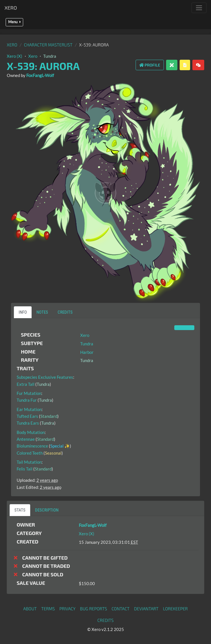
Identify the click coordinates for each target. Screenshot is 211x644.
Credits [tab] (65, 312)
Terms (48, 609)
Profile (150, 65)
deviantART (146, 609)
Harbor (87, 352)
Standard (49, 416)
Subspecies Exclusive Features (45, 377)
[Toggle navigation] (199, 8)
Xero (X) (15, 56)
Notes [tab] (42, 312)
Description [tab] (47, 510)
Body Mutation (31, 432)
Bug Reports (93, 609)
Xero (11, 8)
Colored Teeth (30, 453)
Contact (121, 609)
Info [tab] (23, 312)
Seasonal (53, 453)
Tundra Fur (27, 400)
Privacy (67, 609)
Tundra (50, 56)
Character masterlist (48, 45)
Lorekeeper (175, 609)
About (30, 609)
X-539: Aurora (43, 66)
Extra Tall (26, 384)
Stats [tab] (20, 510)
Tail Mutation (29, 462)
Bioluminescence (32, 446)
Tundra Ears (28, 423)
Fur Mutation (29, 393)
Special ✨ (60, 446)
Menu (14, 22)
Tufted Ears (27, 416)
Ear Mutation (29, 409)
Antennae (26, 439)
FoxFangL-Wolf (40, 75)
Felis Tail (25, 469)
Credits (106, 620)
